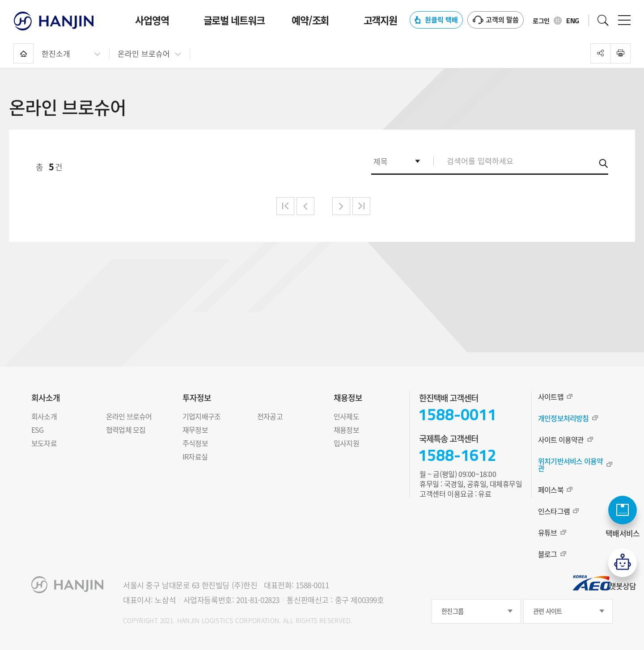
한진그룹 (452, 611)
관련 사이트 (548, 611)
